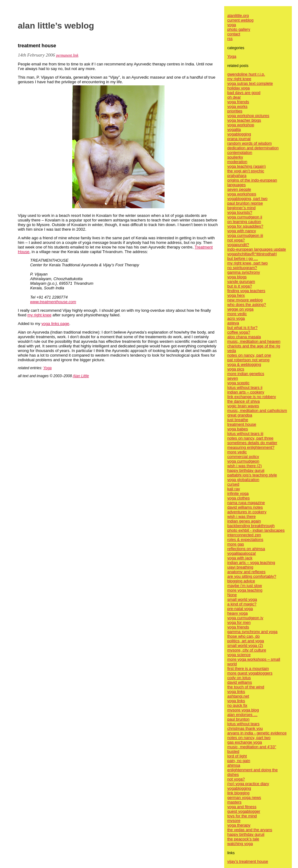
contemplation (240, 152)
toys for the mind (242, 816)
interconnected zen (244, 535)
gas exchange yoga (245, 742)
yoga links (236, 692)
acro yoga (236, 318)
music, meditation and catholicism (257, 411)
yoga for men (239, 622)
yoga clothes (238, 498)
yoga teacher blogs (244, 120)
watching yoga (240, 844)
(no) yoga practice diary (248, 784)
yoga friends (238, 102)
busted (233, 751)
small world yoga (242, 599)
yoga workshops (242, 194)
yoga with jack (240, 558)
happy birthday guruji (246, 470)
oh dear (234, 97)
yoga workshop (241, 125)
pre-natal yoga (240, 609)
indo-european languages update (257, 249)
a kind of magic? (242, 604)
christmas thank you (245, 728)
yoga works (237, 106)
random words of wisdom (250, 143)
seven (233, 378)
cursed (233, 484)
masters (234, 802)
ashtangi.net (238, 696)
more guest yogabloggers (250, 673)
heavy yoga (238, 613)
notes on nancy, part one (249, 355)
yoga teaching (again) (246, 166)
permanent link (67, 55)
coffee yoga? (239, 332)
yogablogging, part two (247, 199)
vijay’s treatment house (248, 861)
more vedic (237, 314)
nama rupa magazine (246, 503)
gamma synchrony (244, 272)
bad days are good (244, 93)
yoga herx (236, 295)
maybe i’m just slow (245, 586)
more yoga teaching (245, 590)
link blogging (238, 793)
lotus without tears (243, 724)
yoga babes (238, 429)
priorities (235, 111)
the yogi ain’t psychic (246, 171)
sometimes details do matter (252, 443)
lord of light (237, 756)
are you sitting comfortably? (252, 576)
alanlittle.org (238, 16)
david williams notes (245, 507)
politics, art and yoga (246, 641)
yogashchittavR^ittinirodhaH (252, 254)
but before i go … (243, 258)
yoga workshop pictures (248, 116)
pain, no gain (239, 761)
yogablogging (239, 134)
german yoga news (244, 798)
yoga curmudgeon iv (245, 618)
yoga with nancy (242, 231)
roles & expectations (245, 540)
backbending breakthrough (251, 526)
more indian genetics (246, 374)
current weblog (240, 20)
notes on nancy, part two (249, 738)
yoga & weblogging (244, 364)
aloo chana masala (244, 337)
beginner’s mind (241, 208)
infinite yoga (238, 493)
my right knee (39, 315)
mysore (234, 821)
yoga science (239, 655)
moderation (237, 162)
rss (230, 39)
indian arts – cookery (246, 392)
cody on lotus (239, 678)
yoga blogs (237, 277)
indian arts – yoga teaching (251, 563)
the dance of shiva (244, 401)
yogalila (234, 129)
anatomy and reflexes (246, 572)
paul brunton (238, 719)
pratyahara (237, 176)
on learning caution (244, 222)
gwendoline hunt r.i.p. (246, 74)
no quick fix (237, 705)
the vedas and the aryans (250, 830)
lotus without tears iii (245, 434)
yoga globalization (243, 480)
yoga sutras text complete (250, 83)
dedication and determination (253, 148)
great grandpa (240, 415)
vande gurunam (241, 282)
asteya (233, 323)
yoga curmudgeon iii (245, 235)
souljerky (235, 157)
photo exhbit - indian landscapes (256, 530)
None (232, 595)
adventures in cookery (247, 512)
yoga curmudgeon (243, 461)
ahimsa (234, 765)
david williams (240, 682)
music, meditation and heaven (254, 341)
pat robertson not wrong (248, 360)
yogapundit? (238, 245)
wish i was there (241, 516)
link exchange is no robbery (252, 397)
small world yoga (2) (245, 645)
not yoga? (236, 240)
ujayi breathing (240, 567)
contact (234, 34)
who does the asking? (247, 305)
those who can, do (244, 636)
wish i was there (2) (244, 466)
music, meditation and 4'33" (252, 747)
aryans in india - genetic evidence (257, 733)
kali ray (234, 489)
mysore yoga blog (243, 710)
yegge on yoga (240, 309)
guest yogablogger (244, 811)
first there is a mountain (248, 669)
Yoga (48, 368)
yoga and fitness (242, 807)
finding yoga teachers (246, 291)
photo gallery (239, 29)
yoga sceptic (238, 383)
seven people (239, 189)
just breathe (238, 420)
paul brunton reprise (245, 203)
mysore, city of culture (247, 650)
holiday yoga (238, 88)
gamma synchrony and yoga (252, 632)
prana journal (239, 139)
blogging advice (241, 581)
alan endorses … (242, 715)
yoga (232, 25)
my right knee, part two (248, 263)
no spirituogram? (242, 268)
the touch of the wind (246, 687)
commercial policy (243, 457)
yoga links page (55, 324)
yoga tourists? (240, 212)
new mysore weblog (245, 300)
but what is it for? (242, 328)
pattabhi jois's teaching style (252, 475)
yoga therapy (239, 825)
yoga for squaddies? (245, 226)
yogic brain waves (243, 406)
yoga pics (236, 369)
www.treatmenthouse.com (53, 302)
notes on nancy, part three (250, 438)
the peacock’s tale (243, 839)
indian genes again (244, 521)
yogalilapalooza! (242, 553)
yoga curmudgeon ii (245, 217)
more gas (236, 544)
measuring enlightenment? (251, 447)
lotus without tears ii (245, 387)
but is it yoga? (240, 286)
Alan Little (81, 376)
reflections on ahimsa (246, 549)
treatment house (242, 424)
